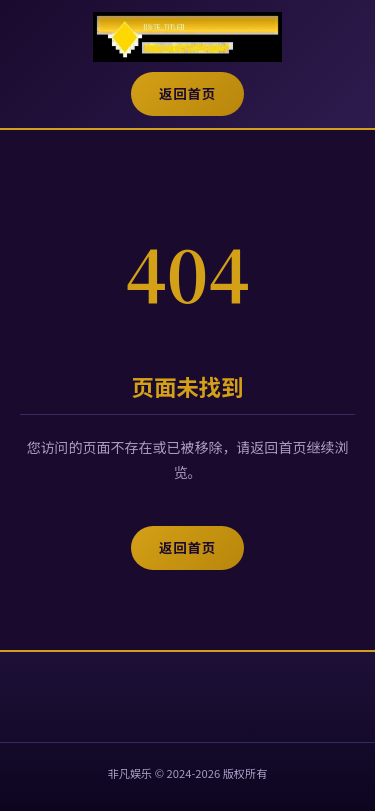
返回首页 (187, 93)
